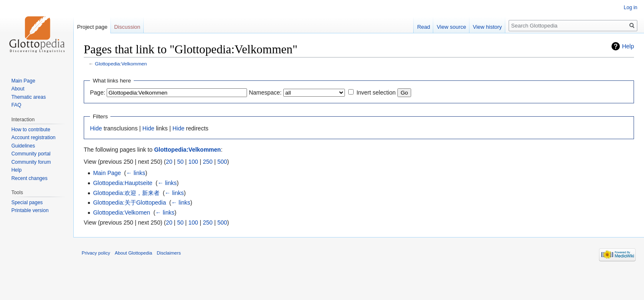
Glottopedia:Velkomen (121, 212)
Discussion (127, 27)
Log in (630, 7)
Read (423, 27)
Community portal (31, 154)
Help (628, 46)
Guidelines (23, 146)
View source (451, 27)
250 (208, 162)
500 (222, 162)
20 (169, 162)
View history (487, 27)
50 (180, 162)
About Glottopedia (134, 253)
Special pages (27, 202)
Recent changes (29, 178)
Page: (98, 92)
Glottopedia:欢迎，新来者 (126, 193)
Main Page (107, 173)
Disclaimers (169, 253)
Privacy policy (96, 253)
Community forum (31, 162)
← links (136, 173)
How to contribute (31, 130)
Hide (96, 128)
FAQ (16, 105)
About (18, 89)
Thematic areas (29, 97)
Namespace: (265, 92)
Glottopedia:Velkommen (121, 64)
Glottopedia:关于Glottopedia (129, 202)
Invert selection (376, 92)
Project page (92, 27)
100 (193, 162)
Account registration (33, 137)
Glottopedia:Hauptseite (122, 183)
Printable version (30, 210)
